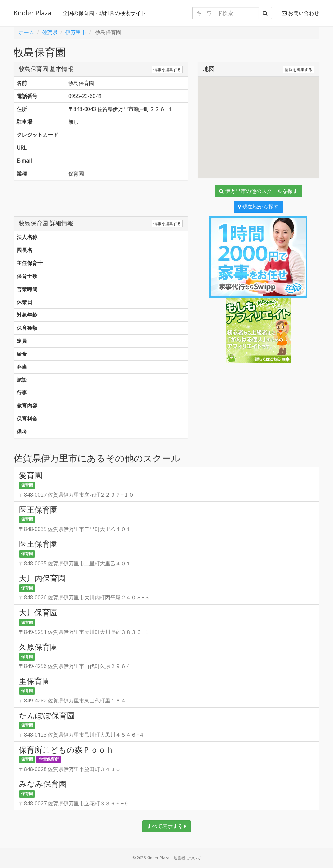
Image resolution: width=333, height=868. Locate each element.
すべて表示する (166, 826)
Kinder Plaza (33, 13)
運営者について (187, 858)
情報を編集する (167, 69)
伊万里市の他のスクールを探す (258, 191)
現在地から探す (258, 207)
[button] (259, 121)
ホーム (26, 32)
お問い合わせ (300, 13)
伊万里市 (76, 32)
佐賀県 (50, 32)
